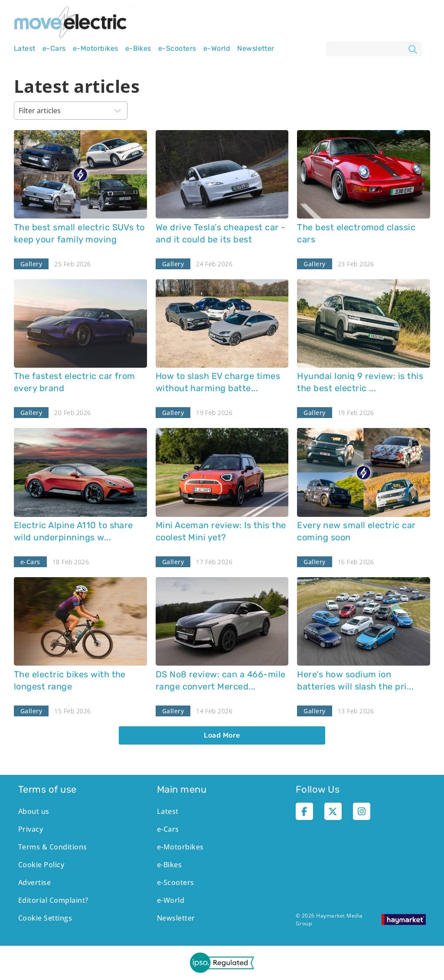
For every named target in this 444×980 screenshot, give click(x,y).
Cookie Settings (45, 918)
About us (34, 811)
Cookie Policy (41, 865)
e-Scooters (177, 49)
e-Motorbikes (96, 49)
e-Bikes (138, 49)
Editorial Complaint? (53, 900)
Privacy (31, 829)
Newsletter (256, 49)
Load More (222, 735)
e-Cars (54, 49)
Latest (25, 49)
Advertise (34, 882)
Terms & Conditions (53, 847)
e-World (217, 49)
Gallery (31, 264)
